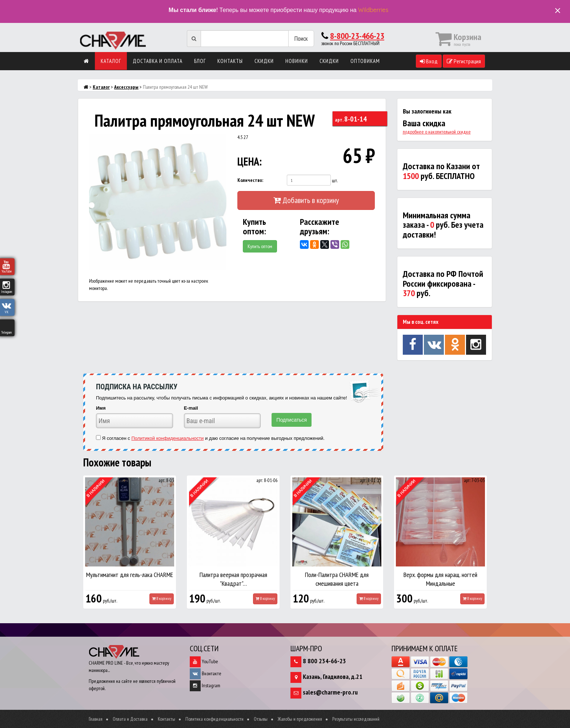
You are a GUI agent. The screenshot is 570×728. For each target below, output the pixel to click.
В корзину (162, 598)
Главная (96, 719)
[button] (220, 140)
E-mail (191, 408)
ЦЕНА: (250, 161)
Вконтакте (206, 673)
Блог (200, 61)
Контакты (230, 61)
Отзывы (261, 719)
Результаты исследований (356, 719)
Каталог (111, 61)
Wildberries (373, 10)
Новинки (297, 61)
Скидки (264, 61)
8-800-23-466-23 (357, 36)
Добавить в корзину (306, 200)
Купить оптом (260, 246)
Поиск (301, 38)
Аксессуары (126, 87)
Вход (429, 61)
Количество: (250, 180)
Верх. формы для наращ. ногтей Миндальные (440, 579)
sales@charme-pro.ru (330, 692)
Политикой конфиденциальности (167, 438)
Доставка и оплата (158, 61)
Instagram (205, 685)
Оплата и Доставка (130, 719)
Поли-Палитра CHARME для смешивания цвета (337, 579)
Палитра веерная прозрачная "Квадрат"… (233, 579)
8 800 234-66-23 (324, 661)
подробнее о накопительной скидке (437, 132)
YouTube (204, 661)
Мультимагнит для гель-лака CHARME (130, 575)
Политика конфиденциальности (214, 719)
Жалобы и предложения (300, 719)
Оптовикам (365, 61)
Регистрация (464, 61)
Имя (101, 408)
